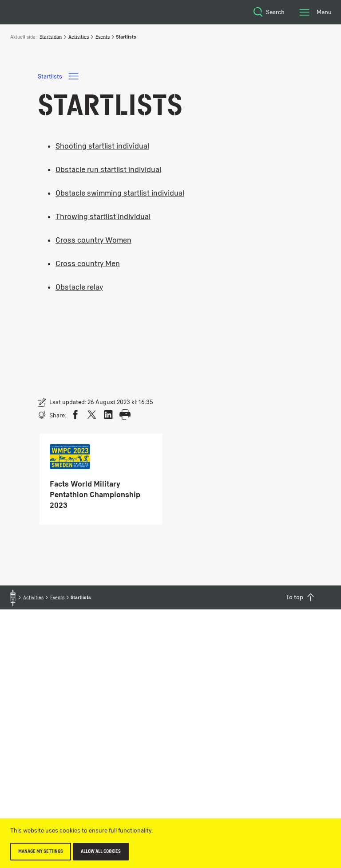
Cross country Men (88, 263)
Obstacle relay (79, 287)
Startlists (59, 76)
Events (103, 37)
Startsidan (51, 37)
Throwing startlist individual (103, 216)
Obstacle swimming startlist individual (120, 193)
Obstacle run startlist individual (108, 169)
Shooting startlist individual (102, 146)
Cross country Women (93, 240)
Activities (79, 37)
